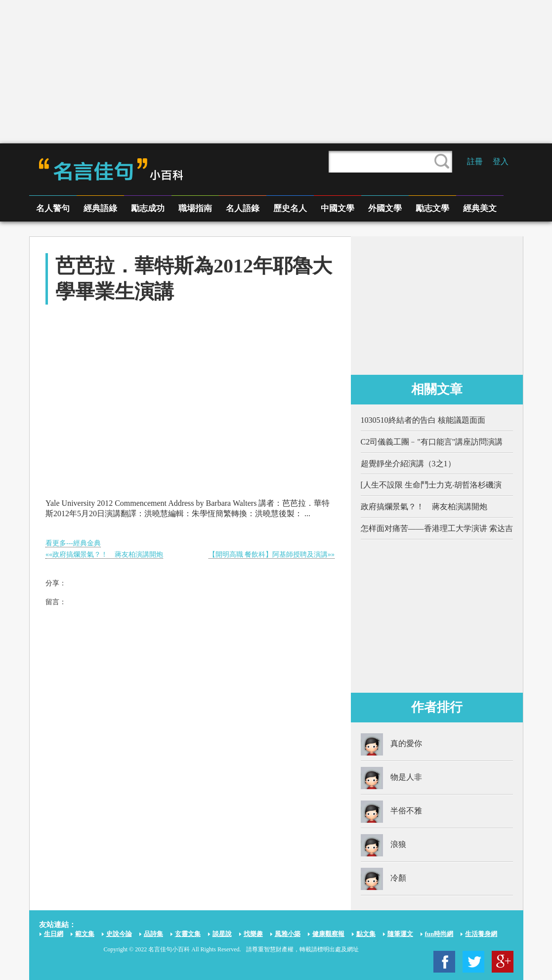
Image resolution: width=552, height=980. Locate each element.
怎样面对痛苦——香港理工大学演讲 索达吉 (437, 528)
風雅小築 (288, 934)
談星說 (222, 934)
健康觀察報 (328, 934)
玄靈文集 (188, 934)
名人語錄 (243, 208)
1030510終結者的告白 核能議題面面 (423, 420)
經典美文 (480, 208)
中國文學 (338, 208)
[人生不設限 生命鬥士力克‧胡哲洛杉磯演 (431, 485)
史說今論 (119, 934)
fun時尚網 (439, 934)
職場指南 (195, 208)
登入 (501, 161)
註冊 (475, 161)
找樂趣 (253, 934)
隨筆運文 (400, 934)
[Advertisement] (276, 72)
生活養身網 (481, 934)
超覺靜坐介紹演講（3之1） (408, 464)
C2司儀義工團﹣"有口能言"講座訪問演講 (432, 442)
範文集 (85, 934)
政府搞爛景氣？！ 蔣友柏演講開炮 (424, 507)
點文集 (366, 934)
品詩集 (153, 934)
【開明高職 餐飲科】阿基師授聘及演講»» (272, 555)
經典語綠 (100, 208)
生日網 (54, 934)
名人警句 (53, 208)
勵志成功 (148, 208)
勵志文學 (432, 208)
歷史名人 (290, 208)
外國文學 (385, 208)
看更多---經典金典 (73, 543)
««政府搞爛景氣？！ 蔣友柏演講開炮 (104, 555)
